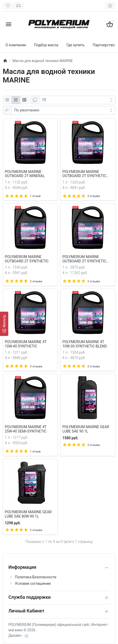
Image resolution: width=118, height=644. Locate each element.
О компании (16, 45)
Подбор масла (46, 45)
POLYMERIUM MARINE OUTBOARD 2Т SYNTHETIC (27, 259)
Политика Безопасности (36, 577)
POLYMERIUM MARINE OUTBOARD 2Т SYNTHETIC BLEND (84, 174)
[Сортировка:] (63, 110)
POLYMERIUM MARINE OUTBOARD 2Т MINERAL (25, 174)
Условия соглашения (33, 584)
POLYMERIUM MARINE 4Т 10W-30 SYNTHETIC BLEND (85, 344)
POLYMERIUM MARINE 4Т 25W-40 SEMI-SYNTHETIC (26, 429)
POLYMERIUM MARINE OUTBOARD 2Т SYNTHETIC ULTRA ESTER (84, 259)
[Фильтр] (4, 324)
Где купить (76, 45)
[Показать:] (77, 100)
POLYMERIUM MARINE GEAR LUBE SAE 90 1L (86, 429)
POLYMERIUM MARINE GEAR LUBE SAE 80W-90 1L (28, 514)
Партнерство (104, 45)
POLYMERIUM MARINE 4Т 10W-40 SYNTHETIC (26, 344)
